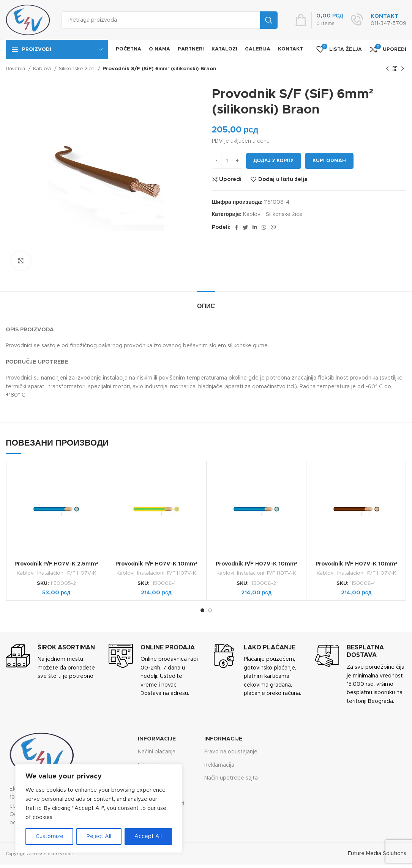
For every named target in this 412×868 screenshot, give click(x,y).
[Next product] (403, 69)
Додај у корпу (274, 161)
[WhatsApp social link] (264, 227)
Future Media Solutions (377, 854)
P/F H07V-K (82, 573)
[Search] (170, 20)
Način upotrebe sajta (231, 778)
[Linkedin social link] (255, 227)
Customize (50, 836)
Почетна (16, 69)
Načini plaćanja (157, 752)
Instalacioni (51, 573)
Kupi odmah (329, 161)
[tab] (206, 303)
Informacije (157, 739)
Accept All (148, 836)
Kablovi (43, 69)
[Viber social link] (273, 227)
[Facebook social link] (236, 227)
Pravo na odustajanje (231, 752)
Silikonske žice (77, 69)
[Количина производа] (227, 161)
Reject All (99, 836)
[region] (99, 808)
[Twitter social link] (245, 227)
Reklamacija (219, 765)
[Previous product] (387, 69)
